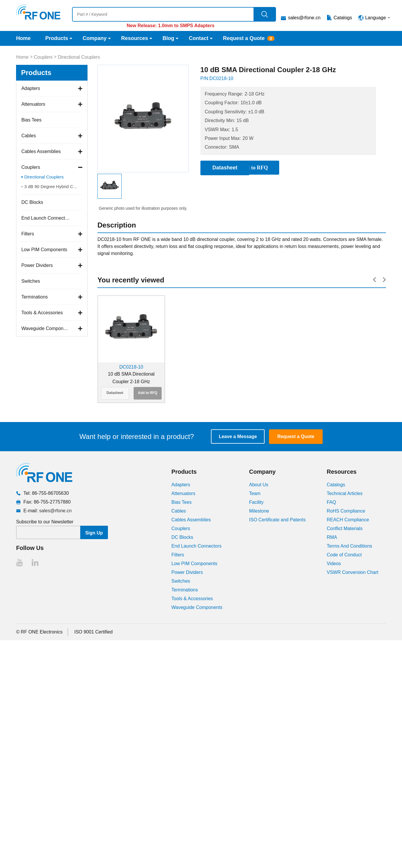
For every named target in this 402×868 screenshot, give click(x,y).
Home (23, 38)
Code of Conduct (344, 555)
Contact (199, 38)
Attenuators (33, 104)
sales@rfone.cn (304, 18)
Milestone (259, 511)
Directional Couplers (79, 57)
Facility (256, 502)
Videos (334, 564)
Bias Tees (31, 120)
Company (95, 38)
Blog (168, 38)
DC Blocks (32, 202)
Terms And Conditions (349, 546)
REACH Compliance (348, 520)
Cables (29, 136)
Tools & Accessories (42, 313)
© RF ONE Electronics (39, 632)
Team (255, 493)
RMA (332, 537)
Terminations (35, 297)
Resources (134, 38)
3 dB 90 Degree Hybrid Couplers (53, 186)
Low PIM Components (44, 250)
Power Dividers (37, 265)
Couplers (43, 57)
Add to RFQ (148, 393)
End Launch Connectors (46, 218)
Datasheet (115, 393)
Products (57, 38)
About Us (259, 485)
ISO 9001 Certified (94, 632)
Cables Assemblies (41, 151)
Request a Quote (244, 38)
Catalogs (343, 18)
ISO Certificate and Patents (277, 520)
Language (376, 18)
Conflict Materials (345, 528)
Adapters (31, 88)
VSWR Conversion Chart (353, 572)
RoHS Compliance (346, 511)
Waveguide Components (46, 328)
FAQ (331, 502)
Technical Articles (345, 493)
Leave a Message (238, 436)
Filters (28, 234)
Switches (31, 281)
